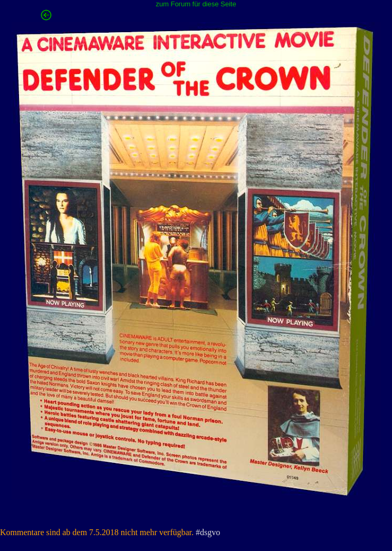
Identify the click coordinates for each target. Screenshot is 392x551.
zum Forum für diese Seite (196, 4)
